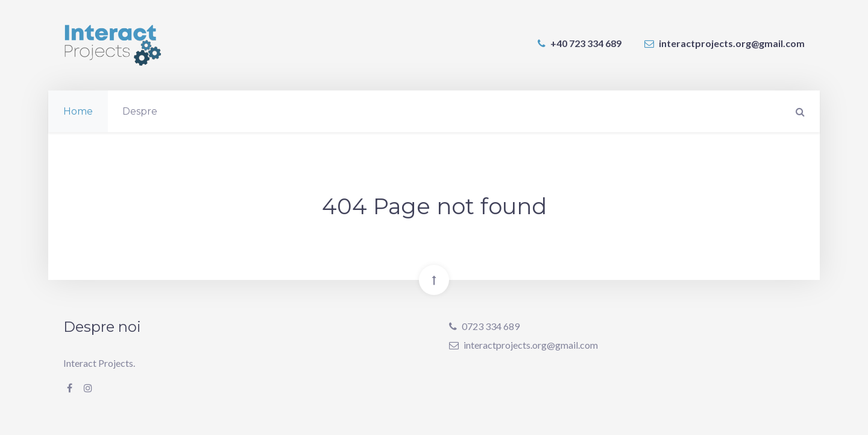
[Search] (799, 111)
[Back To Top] (434, 280)
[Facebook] (70, 388)
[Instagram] (88, 388)
